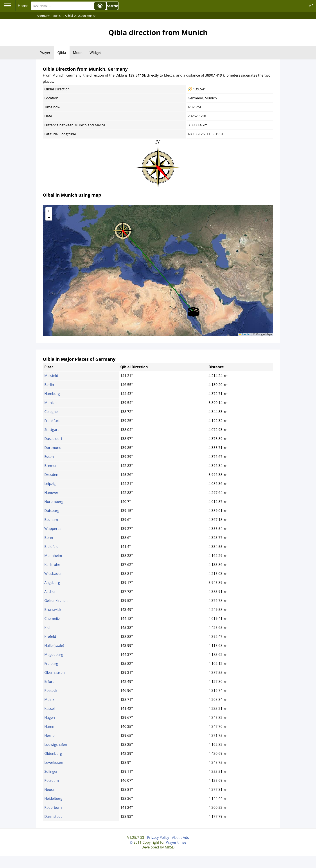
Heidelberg (53, 798)
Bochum (51, 520)
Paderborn (53, 807)
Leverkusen (54, 762)
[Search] (62, 6)
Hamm (50, 726)
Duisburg (52, 511)
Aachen (50, 592)
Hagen (50, 717)
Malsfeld (51, 376)
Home (23, 6)
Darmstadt (53, 816)
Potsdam (52, 780)
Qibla (62, 53)
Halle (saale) (54, 646)
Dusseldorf (53, 439)
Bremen (51, 466)
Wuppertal (53, 529)
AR (311, 6)
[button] (123, 229)
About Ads (180, 838)
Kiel (47, 628)
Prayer (45, 53)
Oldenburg (53, 753)
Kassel (49, 708)
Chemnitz (52, 619)
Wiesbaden (53, 574)
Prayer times (176, 842)
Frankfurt (52, 421)
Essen (49, 457)
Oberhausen (55, 673)
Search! (112, 6)
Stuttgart (52, 430)
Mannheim (53, 556)
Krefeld (50, 637)
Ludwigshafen (56, 744)
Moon (78, 53)
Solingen (51, 771)
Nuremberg (54, 502)
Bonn (49, 538)
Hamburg (52, 394)
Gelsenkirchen (56, 601)
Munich (50, 403)
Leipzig (50, 484)
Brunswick (53, 610)
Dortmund (53, 448)
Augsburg (52, 583)
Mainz (49, 699)
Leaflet (245, 334)
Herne (49, 735)
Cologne (51, 412)
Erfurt (49, 681)
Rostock (51, 690)
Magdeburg (54, 655)
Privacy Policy (158, 838)
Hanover (51, 493)
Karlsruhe (52, 565)
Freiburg (51, 664)
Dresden (51, 475)
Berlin (49, 385)
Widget (95, 53)
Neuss (49, 789)
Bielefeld (51, 547)
